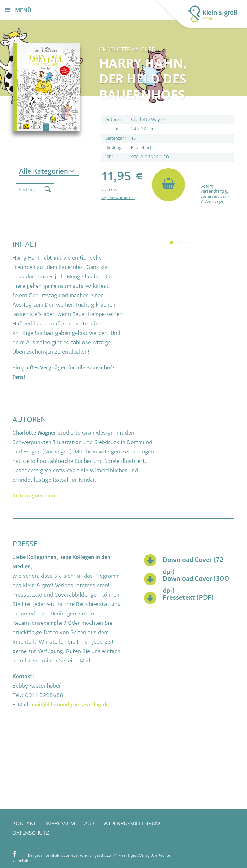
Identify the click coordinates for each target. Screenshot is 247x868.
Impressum (61, 823)
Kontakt (25, 823)
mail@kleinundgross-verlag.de (70, 705)
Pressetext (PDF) (188, 597)
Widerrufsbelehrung (134, 823)
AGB (90, 823)
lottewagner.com (34, 496)
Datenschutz (32, 833)
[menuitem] (138, 11)
